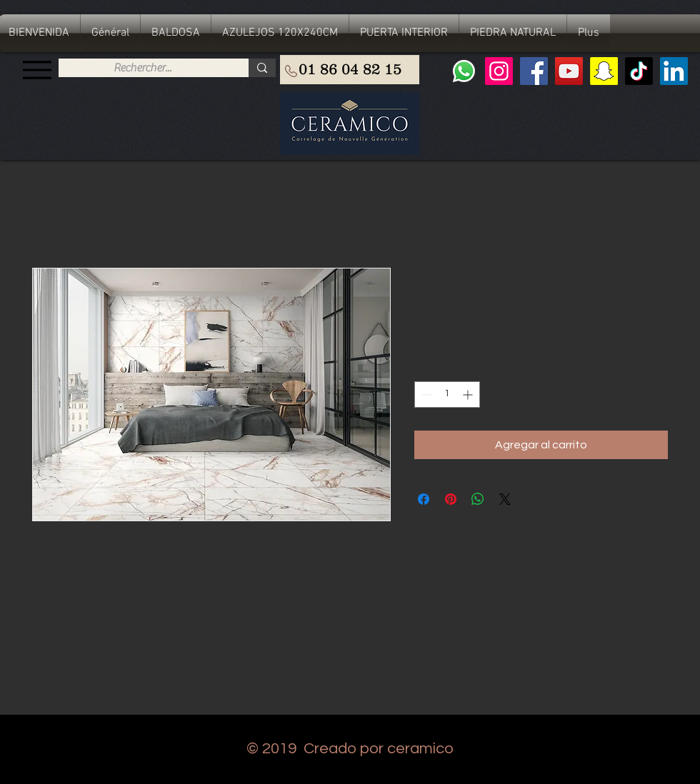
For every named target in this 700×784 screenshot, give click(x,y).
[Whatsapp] (464, 71)
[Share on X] (505, 499)
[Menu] (37, 70)
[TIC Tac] (639, 71)
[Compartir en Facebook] (424, 499)
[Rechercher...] (142, 68)
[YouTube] (569, 71)
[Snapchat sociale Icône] (604, 71)
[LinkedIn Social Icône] (674, 71)
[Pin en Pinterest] (451, 499)
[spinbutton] (447, 394)
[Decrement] (425, 394)
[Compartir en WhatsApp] (478, 499)
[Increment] (469, 394)
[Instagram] (499, 71)
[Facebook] (534, 71)
